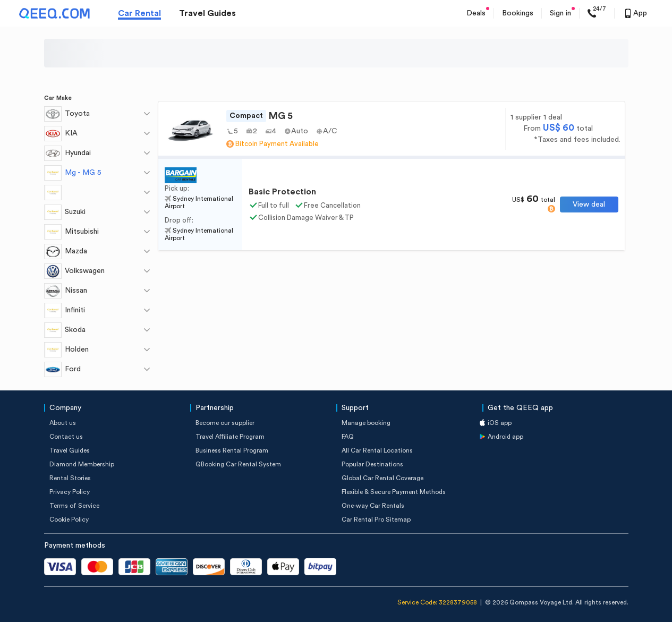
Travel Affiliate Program (230, 437)
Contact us (66, 437)
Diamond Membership (82, 464)
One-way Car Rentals (373, 506)
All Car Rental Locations (377, 450)
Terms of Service (74, 506)
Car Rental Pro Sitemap (376, 519)
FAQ (348, 437)
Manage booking (366, 423)
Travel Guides (207, 13)
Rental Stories (70, 478)
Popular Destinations (372, 464)
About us (63, 423)
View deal (589, 205)
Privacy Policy (70, 492)
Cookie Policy (69, 519)
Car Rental (139, 13)
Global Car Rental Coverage (382, 478)
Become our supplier (225, 423)
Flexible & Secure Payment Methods (394, 492)
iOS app (500, 423)
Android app (505, 437)
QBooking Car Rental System (238, 464)
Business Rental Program (232, 450)
